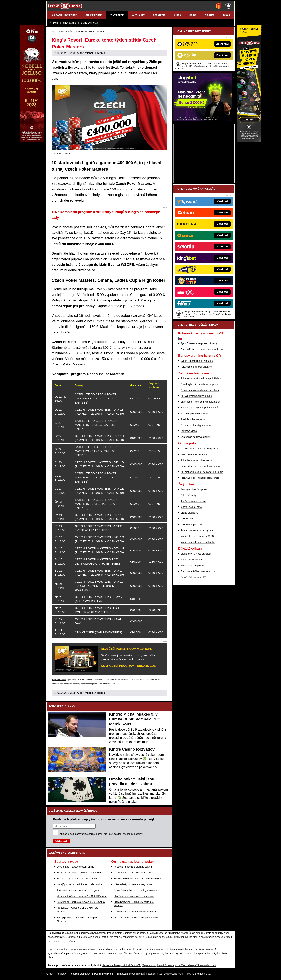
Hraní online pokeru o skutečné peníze (201, 466)
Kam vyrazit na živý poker (194, 489)
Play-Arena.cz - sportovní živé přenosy (134, 896)
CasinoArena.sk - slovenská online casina (135, 912)
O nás (50, 974)
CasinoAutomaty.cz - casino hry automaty (135, 890)
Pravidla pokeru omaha (193, 419)
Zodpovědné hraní (189, 937)
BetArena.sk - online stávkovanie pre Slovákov (81, 902)
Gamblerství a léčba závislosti (196, 554)
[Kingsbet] (203, 120)
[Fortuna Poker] (249, 141)
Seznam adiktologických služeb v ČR (121, 965)
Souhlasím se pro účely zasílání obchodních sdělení (101, 834)
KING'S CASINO (69, 23)
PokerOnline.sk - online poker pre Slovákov (136, 918)
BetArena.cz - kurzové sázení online (76, 867)
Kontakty (61, 974)
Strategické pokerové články (195, 437)
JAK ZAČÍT (53, 23)
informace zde (115, 953)
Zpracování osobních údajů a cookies (136, 974)
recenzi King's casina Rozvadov (124, 659)
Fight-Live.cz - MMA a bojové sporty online (79, 873)
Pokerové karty (188, 495)
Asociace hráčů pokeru (192, 566)
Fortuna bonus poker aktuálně (196, 367)
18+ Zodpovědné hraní (171, 974)
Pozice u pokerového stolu (194, 414)
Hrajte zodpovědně (59, 680)
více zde (115, 684)
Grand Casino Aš (89, 23)
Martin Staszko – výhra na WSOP (198, 536)
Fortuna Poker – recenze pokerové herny (202, 349)
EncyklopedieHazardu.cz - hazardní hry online (138, 879)
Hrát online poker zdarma (194, 454)
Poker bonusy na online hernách (197, 460)
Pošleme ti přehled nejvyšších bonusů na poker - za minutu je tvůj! (104, 819)
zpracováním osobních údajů (88, 834)
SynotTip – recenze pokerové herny (199, 343)
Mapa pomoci (149, 965)
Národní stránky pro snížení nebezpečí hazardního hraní (187, 965)
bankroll (100, 227)
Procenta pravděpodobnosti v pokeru (200, 390)
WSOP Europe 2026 (191, 525)
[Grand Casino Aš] (32, 141)
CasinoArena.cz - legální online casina (134, 873)
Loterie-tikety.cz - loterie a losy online (133, 884)
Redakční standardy (80, 974)
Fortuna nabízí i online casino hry (198, 571)
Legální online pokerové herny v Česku (201, 449)
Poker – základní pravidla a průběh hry (201, 378)
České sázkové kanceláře (194, 577)
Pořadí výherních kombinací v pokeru (200, 384)
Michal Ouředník (95, 53)
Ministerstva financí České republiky (186, 933)
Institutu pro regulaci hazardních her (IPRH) (124, 937)
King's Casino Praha (191, 507)
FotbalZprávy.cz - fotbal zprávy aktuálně (77, 879)
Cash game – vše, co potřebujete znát (200, 402)
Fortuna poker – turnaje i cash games (200, 478)
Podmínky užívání (104, 974)
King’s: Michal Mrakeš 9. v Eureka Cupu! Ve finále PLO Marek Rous (135, 719)
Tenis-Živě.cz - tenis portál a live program (78, 890)
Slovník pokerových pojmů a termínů (199, 408)
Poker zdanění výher (191, 560)
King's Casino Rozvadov (132, 749)
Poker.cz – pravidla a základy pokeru (133, 867)
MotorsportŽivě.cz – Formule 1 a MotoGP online (82, 896)
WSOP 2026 (187, 519)
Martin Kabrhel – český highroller (198, 542)
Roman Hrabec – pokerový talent (198, 530)
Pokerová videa (189, 431)
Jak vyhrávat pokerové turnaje (196, 396)
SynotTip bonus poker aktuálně (197, 361)
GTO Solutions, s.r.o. (200, 974)
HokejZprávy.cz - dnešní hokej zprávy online (80, 884)
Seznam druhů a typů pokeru (196, 425)
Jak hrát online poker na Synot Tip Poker (202, 472)
